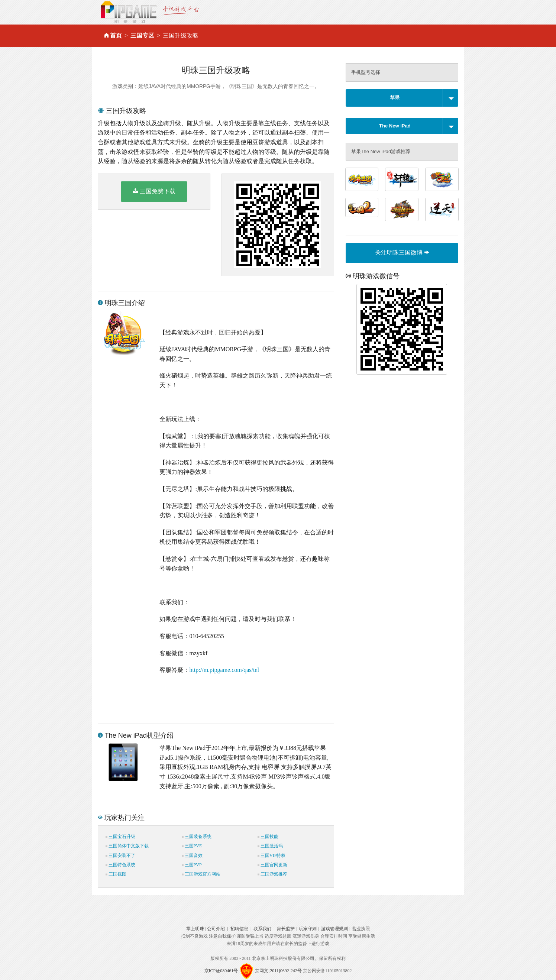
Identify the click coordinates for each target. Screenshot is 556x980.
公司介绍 (216, 929)
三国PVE (192, 846)
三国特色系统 (120, 865)
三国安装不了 (120, 856)
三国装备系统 (197, 837)
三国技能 (268, 837)
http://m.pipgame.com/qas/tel (224, 670)
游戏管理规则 (334, 929)
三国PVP (192, 865)
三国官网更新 (272, 865)
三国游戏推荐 (272, 874)
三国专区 (142, 35)
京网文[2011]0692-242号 (278, 971)
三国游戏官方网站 (201, 874)
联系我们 (262, 929)
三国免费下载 (154, 191)
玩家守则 (308, 929)
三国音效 (192, 856)
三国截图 (116, 874)
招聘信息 (239, 929)
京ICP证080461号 (221, 971)
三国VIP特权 (271, 856)
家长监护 (286, 929)
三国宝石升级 (120, 837)
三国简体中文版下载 (127, 846)
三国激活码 (270, 846)
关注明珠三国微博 (402, 253)
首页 (116, 35)
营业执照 (361, 929)
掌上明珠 (195, 929)
